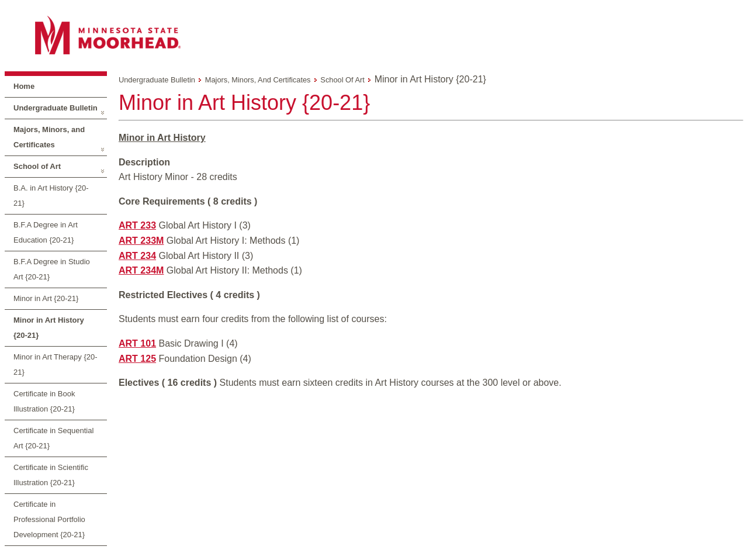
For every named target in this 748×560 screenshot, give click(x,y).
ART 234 (137, 256)
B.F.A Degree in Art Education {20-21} (46, 232)
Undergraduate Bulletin (56, 108)
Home (24, 86)
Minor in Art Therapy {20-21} (56, 364)
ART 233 (137, 225)
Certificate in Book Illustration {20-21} (44, 401)
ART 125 (137, 359)
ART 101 (137, 343)
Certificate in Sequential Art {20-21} (53, 438)
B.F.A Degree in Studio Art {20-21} (52, 269)
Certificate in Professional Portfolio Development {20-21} (49, 519)
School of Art (37, 166)
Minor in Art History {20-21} (49, 328)
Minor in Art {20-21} (46, 298)
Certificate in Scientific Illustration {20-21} (51, 475)
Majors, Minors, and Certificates (49, 137)
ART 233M (141, 241)
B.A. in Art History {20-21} (51, 196)
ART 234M (141, 270)
